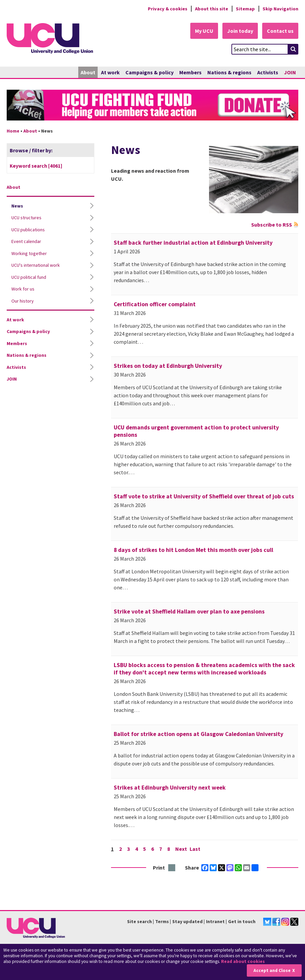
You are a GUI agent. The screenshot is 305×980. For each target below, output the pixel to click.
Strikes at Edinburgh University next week (170, 788)
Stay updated (187, 921)
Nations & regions (229, 72)
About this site (212, 9)
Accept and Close (272, 970)
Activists (268, 72)
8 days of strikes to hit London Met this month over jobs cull (193, 550)
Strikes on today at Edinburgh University (168, 366)
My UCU (204, 31)
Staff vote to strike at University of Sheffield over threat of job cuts (204, 496)
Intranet (215, 921)
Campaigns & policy (149, 72)
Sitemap (245, 9)
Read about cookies (243, 961)
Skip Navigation (280, 9)
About (88, 72)
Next (181, 849)
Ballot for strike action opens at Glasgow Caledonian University (198, 734)
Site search (139, 921)
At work (110, 72)
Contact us (280, 31)
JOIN (290, 72)
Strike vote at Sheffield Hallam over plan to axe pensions (189, 611)
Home (13, 131)
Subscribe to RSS (272, 225)
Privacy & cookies (168, 9)
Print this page (172, 868)
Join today (240, 31)
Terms (162, 921)
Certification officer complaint (155, 304)
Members (190, 72)
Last (195, 849)
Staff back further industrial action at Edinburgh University (193, 243)
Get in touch (242, 921)
